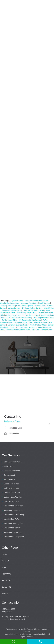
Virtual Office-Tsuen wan (13, 506)
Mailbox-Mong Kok (11, 488)
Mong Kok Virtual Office (23, 322)
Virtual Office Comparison (10, 303)
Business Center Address (15, 315)
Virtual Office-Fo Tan (12, 519)
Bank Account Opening (25, 306)
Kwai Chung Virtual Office (27, 313)
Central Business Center (27, 327)
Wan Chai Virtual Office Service (18, 330)
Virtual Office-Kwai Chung (14, 515)
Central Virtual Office (38, 325)
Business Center (33, 315)
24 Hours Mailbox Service (32, 308)
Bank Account (9, 475)
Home (4, 554)
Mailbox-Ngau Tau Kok (13, 497)
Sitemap (5, 593)
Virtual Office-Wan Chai (13, 532)
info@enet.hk (14, 433)
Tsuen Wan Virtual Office (11, 310)
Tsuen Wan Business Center (33, 310)
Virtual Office (49, 308)
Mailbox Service (14, 308)
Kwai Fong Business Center (43, 318)
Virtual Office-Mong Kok (13, 523)
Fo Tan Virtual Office (10, 320)
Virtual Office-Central (12, 528)
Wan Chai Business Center (42, 330)
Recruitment (7, 580)
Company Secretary (7, 306)
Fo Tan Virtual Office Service (30, 320)
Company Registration (30, 303)
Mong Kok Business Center (18, 325)
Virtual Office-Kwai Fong (13, 510)
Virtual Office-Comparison (14, 537)
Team (4, 567)
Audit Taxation (45, 303)
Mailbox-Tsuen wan (11, 484)
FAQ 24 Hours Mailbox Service (37, 301)
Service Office (40, 306)
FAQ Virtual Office (16, 301)
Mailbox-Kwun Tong (12, 501)
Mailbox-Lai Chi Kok (12, 493)
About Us (6, 561)
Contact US (6, 587)
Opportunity (6, 574)
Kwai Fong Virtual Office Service (19, 318)
